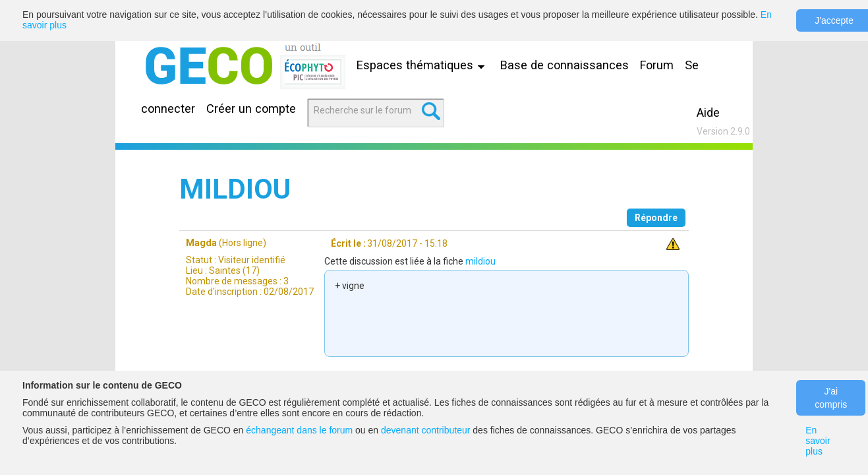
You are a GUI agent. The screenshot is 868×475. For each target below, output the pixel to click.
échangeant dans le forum (299, 430)
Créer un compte (251, 109)
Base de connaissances (564, 65)
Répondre (656, 218)
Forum (657, 65)
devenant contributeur (425, 430)
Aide (708, 112)
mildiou (480, 261)
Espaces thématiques (424, 65)
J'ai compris (831, 398)
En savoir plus (818, 441)
